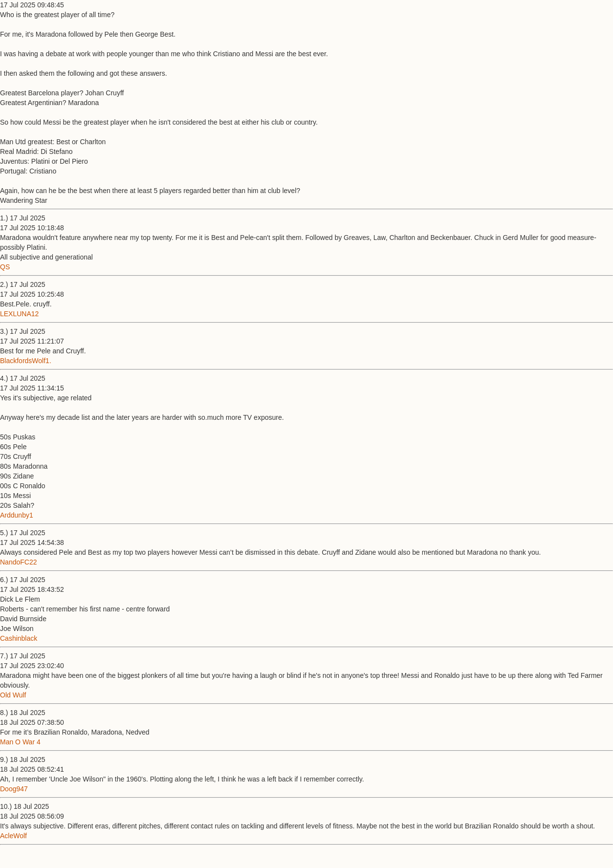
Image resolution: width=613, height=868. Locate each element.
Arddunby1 (17, 515)
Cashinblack (19, 638)
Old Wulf (13, 695)
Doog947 (14, 789)
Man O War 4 (20, 742)
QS (5, 267)
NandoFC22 (19, 562)
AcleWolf (13, 836)
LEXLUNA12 (19, 314)
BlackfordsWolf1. (26, 361)
